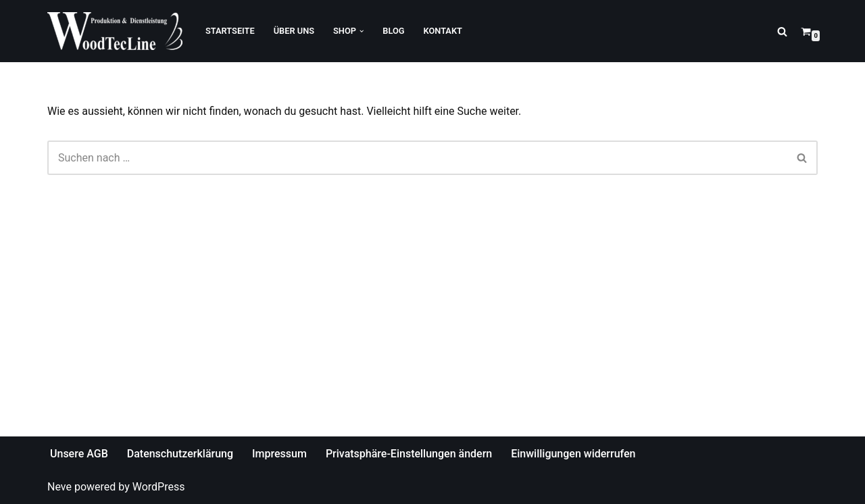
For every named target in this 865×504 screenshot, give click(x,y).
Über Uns (294, 31)
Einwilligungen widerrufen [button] (573, 454)
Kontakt (443, 31)
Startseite (230, 31)
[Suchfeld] (782, 31)
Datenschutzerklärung (180, 454)
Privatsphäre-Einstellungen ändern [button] (409, 454)
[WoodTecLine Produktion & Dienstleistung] (115, 31)
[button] (362, 31)
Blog (393, 31)
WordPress (159, 487)
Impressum (279, 454)
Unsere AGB (79, 454)
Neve (59, 487)
